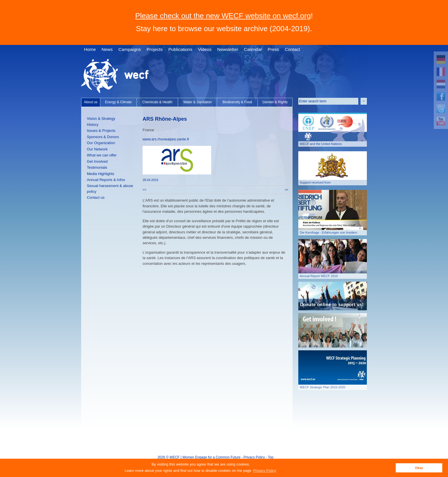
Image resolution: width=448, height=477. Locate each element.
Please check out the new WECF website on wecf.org (223, 16)
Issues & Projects (101, 131)
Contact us (96, 197)
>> (286, 190)
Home (90, 49)
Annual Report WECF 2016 (319, 276)
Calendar (253, 49)
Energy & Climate (118, 102)
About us (91, 102)
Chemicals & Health (157, 102)
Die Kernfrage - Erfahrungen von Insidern (328, 232)
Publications (180, 49)
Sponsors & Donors (103, 137)
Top (271, 457)
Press (273, 49)
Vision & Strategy (101, 119)
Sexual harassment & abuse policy (110, 188)
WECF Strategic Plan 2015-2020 (323, 387)
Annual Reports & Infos (106, 180)
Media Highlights (101, 174)
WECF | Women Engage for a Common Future (205, 457)
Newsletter (228, 49)
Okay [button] (419, 468)
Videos (205, 49)
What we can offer (102, 155)
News (107, 49)
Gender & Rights (275, 102)
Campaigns (130, 49)
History (93, 125)
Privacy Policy (254, 457)
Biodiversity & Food (237, 102)
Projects (155, 49)
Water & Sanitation (197, 102)
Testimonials (97, 167)
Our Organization (101, 143)
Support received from (315, 182)
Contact (293, 49)
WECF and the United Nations (321, 144)
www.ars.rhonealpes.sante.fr (166, 139)
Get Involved (97, 161)
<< (144, 190)
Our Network (97, 149)
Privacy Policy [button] (265, 471)
